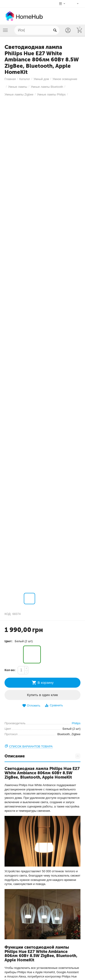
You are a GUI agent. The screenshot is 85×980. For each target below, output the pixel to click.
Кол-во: (10, 670)
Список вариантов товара (31, 746)
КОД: (8, 614)
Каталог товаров (5, 30)
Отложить (31, 706)
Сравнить (54, 706)
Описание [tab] (42, 756)
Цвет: (8, 641)
